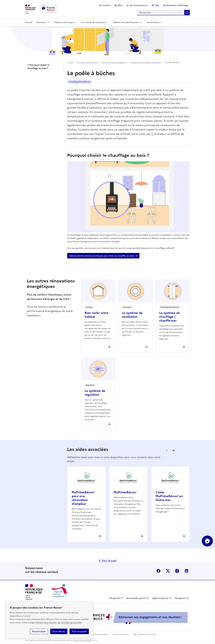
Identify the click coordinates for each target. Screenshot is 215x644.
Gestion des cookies (121, 634)
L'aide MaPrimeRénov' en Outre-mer (169, 496)
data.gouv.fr (181, 598)
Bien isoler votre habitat (97, 315)
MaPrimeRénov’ (125, 492)
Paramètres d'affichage (177, 5)
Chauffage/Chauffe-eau (80, 82)
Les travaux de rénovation (93, 22)
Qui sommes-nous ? (139, 5)
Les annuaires (153, 22)
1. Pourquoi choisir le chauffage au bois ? (38, 67)
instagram (177, 571)
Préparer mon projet (64, 22)
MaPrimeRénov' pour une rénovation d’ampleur (83, 498)
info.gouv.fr (115, 598)
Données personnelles (100, 634)
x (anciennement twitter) (168, 571)
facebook (159, 571)
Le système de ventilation (132, 315)
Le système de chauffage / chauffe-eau (146, 62)
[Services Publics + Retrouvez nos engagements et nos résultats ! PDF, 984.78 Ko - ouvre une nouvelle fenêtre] (128, 618)
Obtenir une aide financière (126, 22)
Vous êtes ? (42, 22)
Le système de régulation (95, 393)
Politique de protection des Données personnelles (58, 623)
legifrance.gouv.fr (160, 598)
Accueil (29, 22)
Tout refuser (59, 631)
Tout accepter (79, 631)
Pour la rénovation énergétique (114, 62)
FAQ (157, 5)
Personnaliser (39, 631)
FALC (120, 5)
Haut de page (109, 560)
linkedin (186, 571)
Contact (106, 5)
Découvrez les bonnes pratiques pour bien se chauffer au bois (102, 256)
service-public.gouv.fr (136, 598)
